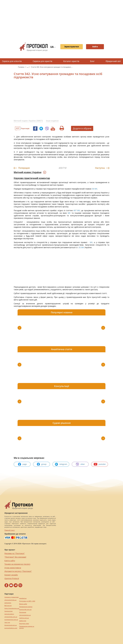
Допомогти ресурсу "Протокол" (18, 571)
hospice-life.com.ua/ (25, 610)
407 (75, 210)
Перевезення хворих (26, 607)
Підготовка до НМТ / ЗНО (27, 601)
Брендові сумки (24, 624)
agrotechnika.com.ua (11, 617)
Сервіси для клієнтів (12, 61)
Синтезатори (8, 611)
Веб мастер (8, 606)
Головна (21, 67)
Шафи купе (23, 621)
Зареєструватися (72, 47)
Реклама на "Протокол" (15, 553)
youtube (100, 464)
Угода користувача (13, 568)
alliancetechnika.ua (10, 600)
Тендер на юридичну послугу (17, 564)
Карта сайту (10, 561)
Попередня (24, 168)
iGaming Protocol (12, 578)
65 (80, 247)
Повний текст (10, 530)
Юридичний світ (113, 61)
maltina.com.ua (24, 618)
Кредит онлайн (11, 575)
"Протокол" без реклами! (15, 557)
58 (93, 189)
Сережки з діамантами (12, 597)
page (22, 464)
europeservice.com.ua (11, 620)
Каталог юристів (71, 61)
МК (96, 189)
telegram (61, 464)
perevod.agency (9, 614)
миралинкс (8, 603)
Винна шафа (23, 604)
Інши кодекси (52, 121)
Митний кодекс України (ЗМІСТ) (28, 121)
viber (80, 464)
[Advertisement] (69, 19)
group (42, 464)
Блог (92, 61)
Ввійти (95, 47)
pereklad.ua (23, 598)
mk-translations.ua (25, 615)
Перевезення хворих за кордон (27, 627)
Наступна (100, 168)
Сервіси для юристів (42, 61)
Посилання (23, 612)
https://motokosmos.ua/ (12, 608)
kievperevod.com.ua (11, 625)
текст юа (7, 622)
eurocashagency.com (11, 628)
